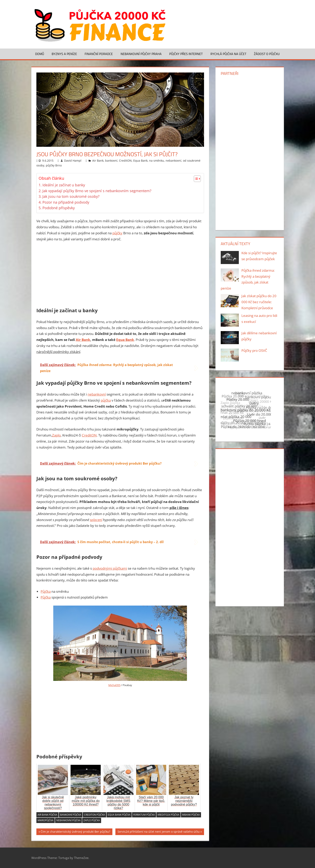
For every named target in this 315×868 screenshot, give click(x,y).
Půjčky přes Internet (186, 54)
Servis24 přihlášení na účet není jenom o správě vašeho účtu (159, 832)
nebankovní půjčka (68, 820)
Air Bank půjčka (47, 815)
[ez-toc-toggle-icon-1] (195, 179)
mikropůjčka (46, 820)
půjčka (106, 400)
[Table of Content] (197, 179)
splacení (96, 520)
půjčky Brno (54, 165)
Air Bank (98, 161)
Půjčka (46, 591)
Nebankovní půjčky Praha (141, 54)
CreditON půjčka (94, 815)
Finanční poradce (99, 54)
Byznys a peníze (64, 54)
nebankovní (173, 161)
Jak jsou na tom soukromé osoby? (71, 196)
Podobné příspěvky (59, 208)
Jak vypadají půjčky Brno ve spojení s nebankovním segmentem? (97, 191)
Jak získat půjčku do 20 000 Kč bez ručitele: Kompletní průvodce (259, 302)
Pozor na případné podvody (66, 202)
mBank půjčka (191, 815)
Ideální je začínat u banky (64, 185)
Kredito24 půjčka (168, 815)
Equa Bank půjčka (119, 815)
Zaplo (56, 435)
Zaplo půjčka (92, 820)
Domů (40, 54)
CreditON (125, 161)
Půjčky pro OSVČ (254, 350)
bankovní (111, 161)
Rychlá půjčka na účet (228, 54)
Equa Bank (140, 161)
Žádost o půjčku (267, 54)
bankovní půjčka (71, 815)
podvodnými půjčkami (110, 568)
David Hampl (73, 161)
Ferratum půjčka (144, 815)
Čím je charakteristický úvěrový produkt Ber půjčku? (75, 832)
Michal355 (114, 685)
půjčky (117, 233)
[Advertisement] (120, 275)
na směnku (157, 161)
